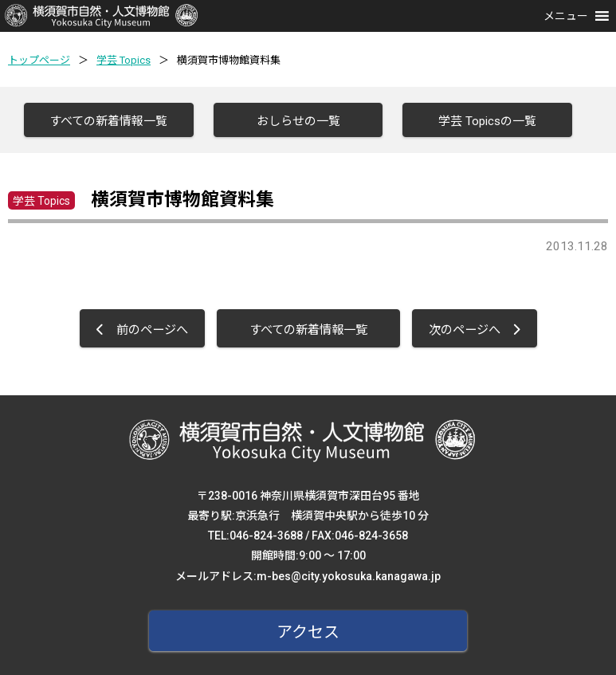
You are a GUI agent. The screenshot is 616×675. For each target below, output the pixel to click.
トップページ (39, 60)
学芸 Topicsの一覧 (487, 121)
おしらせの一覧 (298, 121)
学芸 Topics (124, 60)
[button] (566, 16)
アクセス (308, 632)
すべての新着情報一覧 (108, 121)
